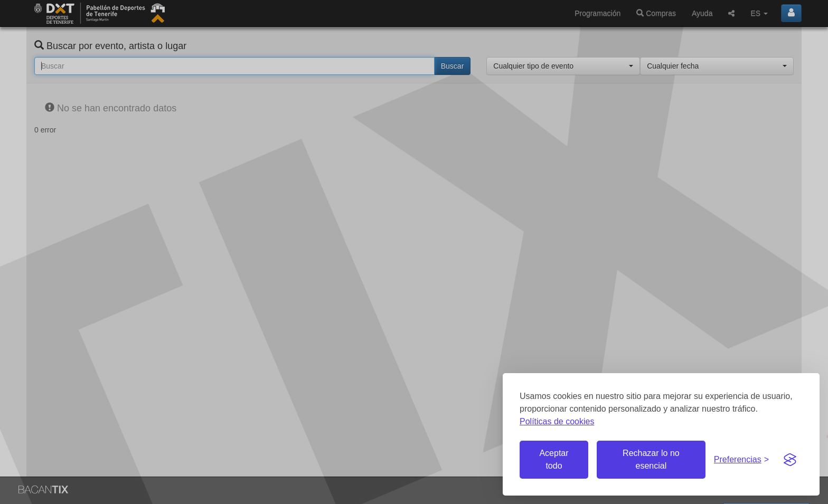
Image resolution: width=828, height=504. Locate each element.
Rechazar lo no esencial (651, 459)
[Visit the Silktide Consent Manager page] (790, 460)
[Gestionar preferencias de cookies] (741, 460)
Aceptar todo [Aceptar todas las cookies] (554, 459)
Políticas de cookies (557, 421)
